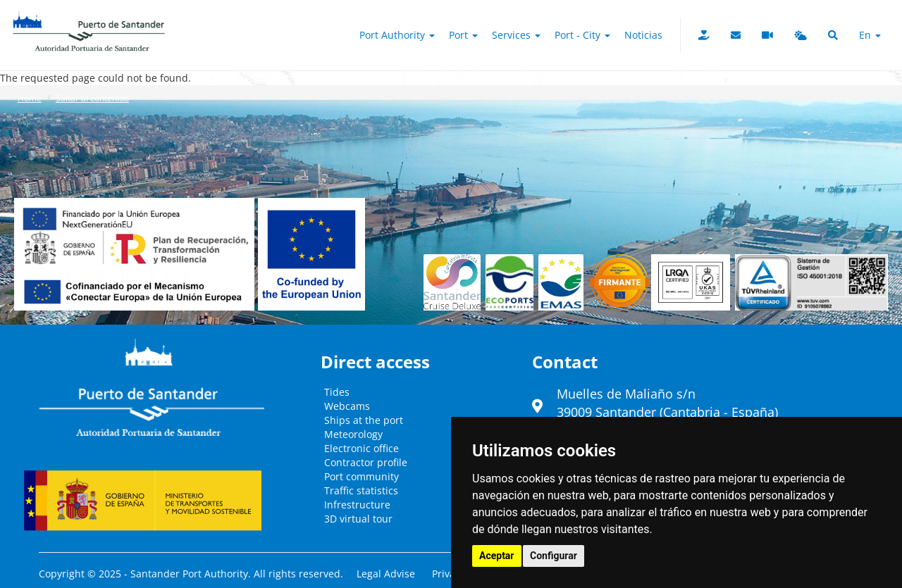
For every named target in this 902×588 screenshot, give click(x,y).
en (870, 35)
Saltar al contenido (92, 98)
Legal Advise (386, 574)
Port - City (582, 35)
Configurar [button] (554, 556)
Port (463, 35)
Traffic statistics (361, 490)
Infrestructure (357, 505)
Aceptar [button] (497, 556)
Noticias (643, 35)
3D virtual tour (358, 519)
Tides (337, 392)
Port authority (397, 35)
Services (516, 35)
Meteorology (353, 434)
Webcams (347, 406)
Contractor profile (366, 462)
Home (30, 98)
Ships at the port (364, 420)
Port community (362, 476)
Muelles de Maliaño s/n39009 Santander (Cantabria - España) (667, 403)
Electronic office (362, 448)
